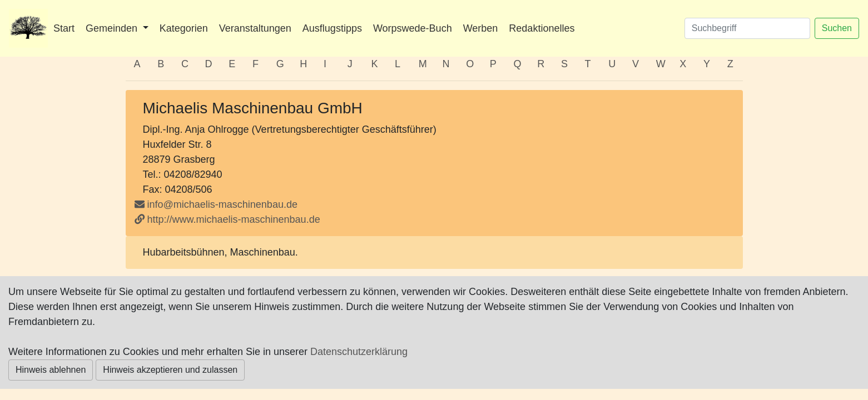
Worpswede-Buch (413, 28)
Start (64, 28)
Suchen (837, 28)
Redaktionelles (542, 28)
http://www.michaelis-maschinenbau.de (227, 219)
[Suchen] (747, 28)
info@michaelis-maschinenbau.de (222, 204)
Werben (481, 28)
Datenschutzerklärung (359, 352)
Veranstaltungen (255, 28)
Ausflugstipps (332, 28)
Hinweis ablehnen (51, 370)
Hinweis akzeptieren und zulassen (170, 370)
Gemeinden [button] (113, 28)
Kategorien (184, 28)
